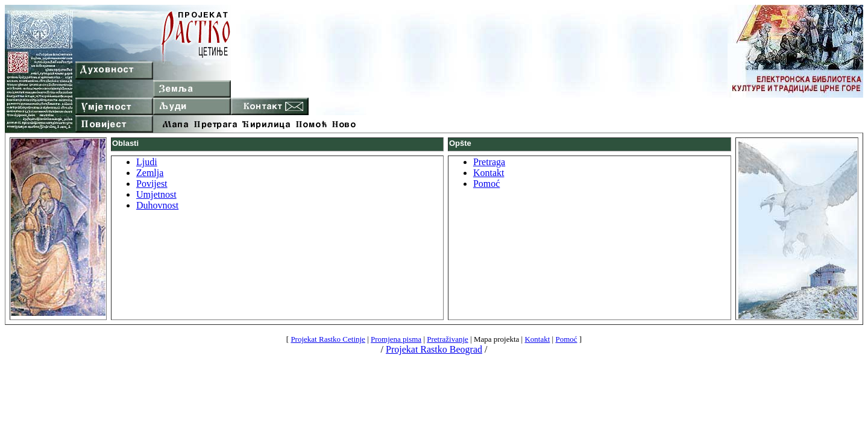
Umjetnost (156, 194)
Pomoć (486, 184)
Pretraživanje (448, 339)
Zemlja (150, 173)
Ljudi (147, 162)
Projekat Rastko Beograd (434, 349)
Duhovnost (157, 205)
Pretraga (489, 162)
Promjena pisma (396, 339)
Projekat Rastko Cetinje (328, 339)
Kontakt (489, 173)
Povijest (152, 184)
